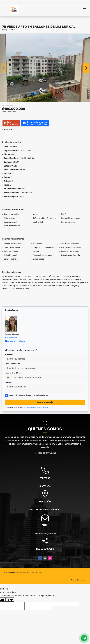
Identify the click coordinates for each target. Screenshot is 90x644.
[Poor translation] (10, 600)
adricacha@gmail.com (16, 341)
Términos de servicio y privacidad (37, 408)
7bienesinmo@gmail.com (45, 533)
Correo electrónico (13, 364)
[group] (45, 68)
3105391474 (45, 486)
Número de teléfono (13, 373)
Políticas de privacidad (45, 453)
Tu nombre (10, 354)
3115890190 (12, 338)
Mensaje (9, 382)
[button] (29, 99)
